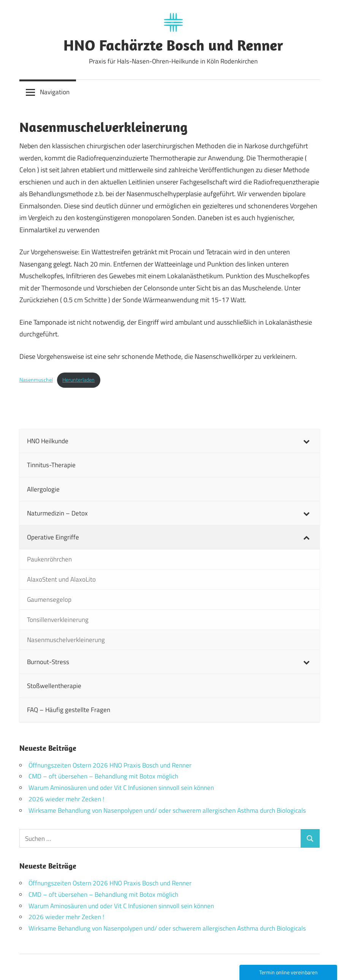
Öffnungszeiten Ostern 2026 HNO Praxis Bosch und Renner (110, 765)
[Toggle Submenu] (306, 441)
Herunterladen (78, 380)
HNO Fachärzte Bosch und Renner (173, 45)
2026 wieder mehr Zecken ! (66, 799)
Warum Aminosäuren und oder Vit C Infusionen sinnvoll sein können (121, 788)
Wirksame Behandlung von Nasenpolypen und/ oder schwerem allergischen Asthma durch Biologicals (167, 810)
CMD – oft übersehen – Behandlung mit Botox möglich (103, 776)
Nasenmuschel (36, 380)
